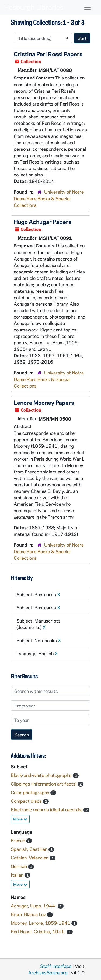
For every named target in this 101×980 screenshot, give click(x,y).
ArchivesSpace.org (48, 972)
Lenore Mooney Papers (44, 402)
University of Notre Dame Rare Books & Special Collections (49, 198)
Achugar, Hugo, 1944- (34, 906)
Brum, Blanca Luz (29, 914)
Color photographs (31, 792)
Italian (18, 875)
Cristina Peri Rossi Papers (48, 54)
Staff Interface (56, 966)
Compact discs (27, 801)
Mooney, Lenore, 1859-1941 (41, 923)
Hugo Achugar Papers (43, 222)
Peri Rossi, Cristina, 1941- (39, 931)
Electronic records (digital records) (47, 809)
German (19, 866)
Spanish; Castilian (30, 849)
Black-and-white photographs (42, 775)
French (18, 840)
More (20, 819)
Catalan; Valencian (30, 858)
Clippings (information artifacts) (44, 784)
